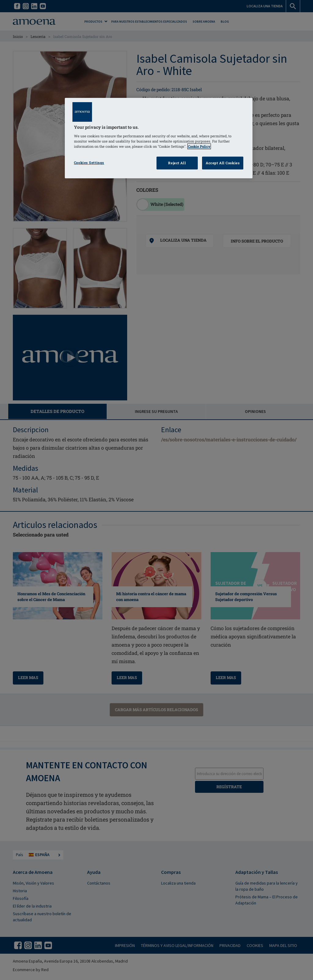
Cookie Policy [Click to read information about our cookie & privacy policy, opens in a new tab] (199, 146)
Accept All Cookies (223, 163)
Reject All (177, 163)
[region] (159, 138)
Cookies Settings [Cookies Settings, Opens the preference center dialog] (89, 163)
